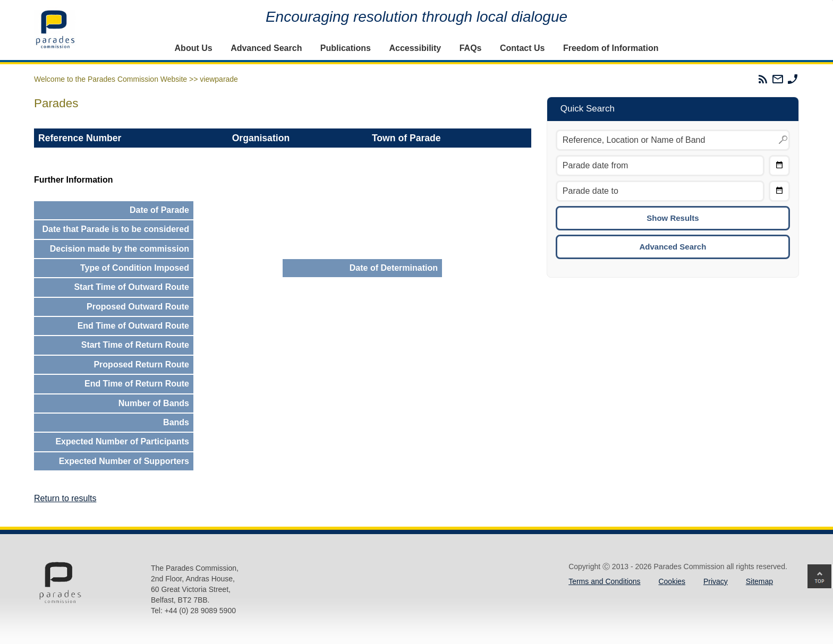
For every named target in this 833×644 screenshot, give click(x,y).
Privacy (716, 581)
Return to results (65, 498)
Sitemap (759, 581)
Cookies (672, 581)
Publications (346, 48)
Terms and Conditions (604, 581)
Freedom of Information (611, 48)
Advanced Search (266, 48)
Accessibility (415, 48)
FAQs (471, 48)
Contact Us (522, 48)
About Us (194, 48)
